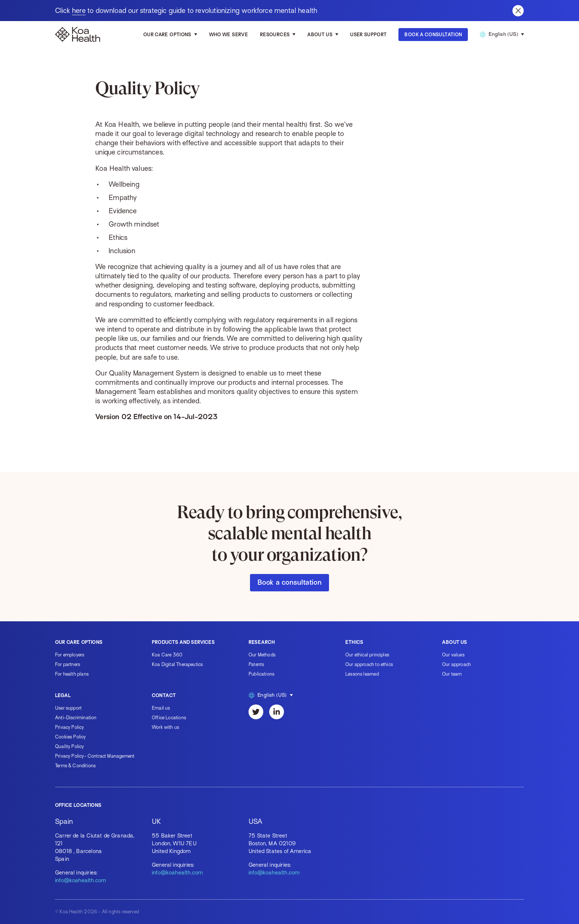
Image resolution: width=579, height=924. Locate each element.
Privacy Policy (70, 727)
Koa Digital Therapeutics (177, 664)
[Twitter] (256, 712)
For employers (70, 655)
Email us (161, 708)
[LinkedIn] (277, 712)
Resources (275, 35)
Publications (261, 674)
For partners (68, 664)
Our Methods (262, 655)
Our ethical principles (367, 655)
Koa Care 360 (167, 655)
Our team (452, 674)
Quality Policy (70, 746)
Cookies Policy (71, 737)
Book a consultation (289, 582)
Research (262, 642)
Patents (256, 664)
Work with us (165, 727)
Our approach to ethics (369, 664)
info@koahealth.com (80, 880)
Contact (164, 695)
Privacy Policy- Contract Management (95, 756)
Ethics (354, 642)
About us (320, 35)
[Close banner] (518, 11)
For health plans (72, 674)
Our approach (456, 664)
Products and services (183, 642)
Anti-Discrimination (76, 718)
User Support (368, 35)
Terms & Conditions (75, 766)
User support (68, 708)
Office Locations (169, 718)
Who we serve (229, 35)
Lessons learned (362, 674)
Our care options (167, 35)
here (79, 11)
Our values (453, 655)
